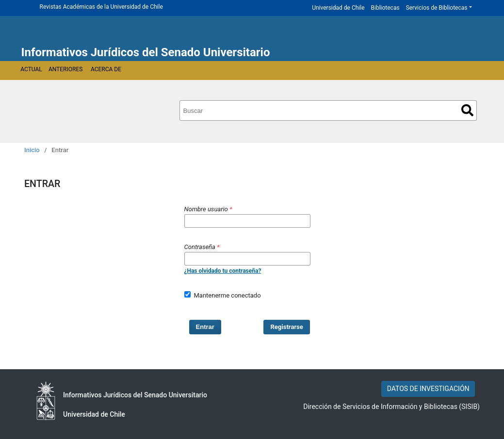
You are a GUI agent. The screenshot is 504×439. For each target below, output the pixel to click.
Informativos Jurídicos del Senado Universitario (146, 52)
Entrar (205, 327)
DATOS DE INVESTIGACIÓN (428, 389)
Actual (31, 69)
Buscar (467, 110)
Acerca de (106, 69)
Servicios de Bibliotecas (437, 8)
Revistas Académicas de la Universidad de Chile (101, 7)
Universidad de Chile (338, 8)
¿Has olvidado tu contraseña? (223, 271)
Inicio (32, 150)
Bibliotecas (385, 8)
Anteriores (65, 69)
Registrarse (287, 327)
